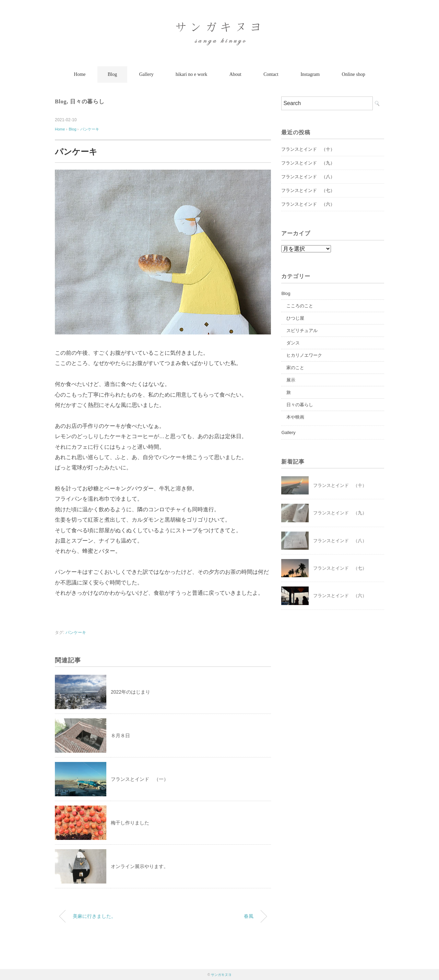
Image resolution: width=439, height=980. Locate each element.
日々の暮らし (87, 101)
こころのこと (300, 306)
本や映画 (295, 417)
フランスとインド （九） (308, 163)
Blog (112, 74)
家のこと (295, 368)
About (235, 74)
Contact (271, 74)
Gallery (146, 74)
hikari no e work (191, 74)
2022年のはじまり (130, 692)
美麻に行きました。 (94, 916)
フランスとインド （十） (308, 149)
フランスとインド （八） (308, 177)
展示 (291, 380)
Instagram (310, 74)
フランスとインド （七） (308, 190)
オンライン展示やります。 (140, 866)
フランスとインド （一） (140, 779)
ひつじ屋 (295, 318)
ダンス (293, 343)
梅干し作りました (130, 823)
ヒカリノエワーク (304, 355)
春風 (249, 916)
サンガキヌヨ (221, 975)
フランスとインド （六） (308, 204)
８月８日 (120, 736)
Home (80, 74)
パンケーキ (90, 129)
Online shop (354, 74)
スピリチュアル (302, 331)
